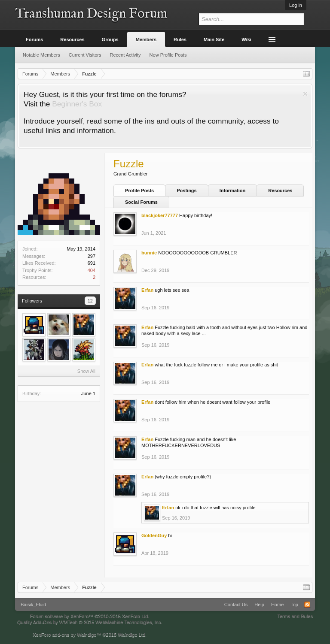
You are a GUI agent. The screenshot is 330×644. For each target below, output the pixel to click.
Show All (86, 371)
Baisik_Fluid (33, 605)
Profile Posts (139, 190)
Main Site (214, 39)
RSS (307, 605)
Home (277, 605)
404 (92, 270)
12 (90, 301)
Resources (280, 190)
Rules (180, 39)
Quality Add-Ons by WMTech (90, 622)
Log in (296, 5)
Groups (110, 39)
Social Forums (141, 202)
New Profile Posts (168, 55)
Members (146, 39)
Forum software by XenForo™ (90, 616)
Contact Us (236, 605)
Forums (34, 39)
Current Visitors (85, 55)
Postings (186, 190)
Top (294, 605)
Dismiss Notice (305, 94)
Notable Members (41, 55)
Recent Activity (125, 55)
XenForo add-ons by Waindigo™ (67, 635)
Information (233, 190)
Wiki (246, 39)
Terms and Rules (295, 616)
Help (259, 605)
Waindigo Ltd (131, 635)
